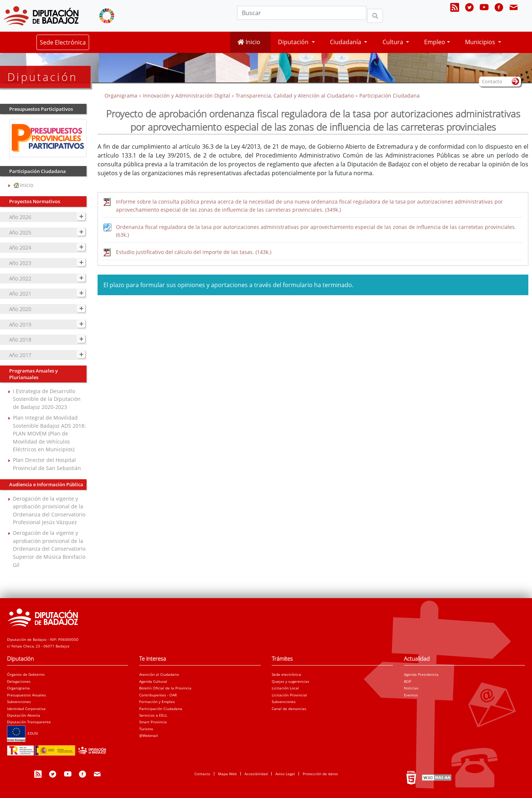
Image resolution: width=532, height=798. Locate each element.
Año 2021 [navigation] (20, 294)
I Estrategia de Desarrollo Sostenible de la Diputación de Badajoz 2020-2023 (47, 399)
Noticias (411, 688)
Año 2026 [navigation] (20, 217)
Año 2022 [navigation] (20, 278)
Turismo (146, 729)
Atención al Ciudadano (159, 674)
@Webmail (149, 735)
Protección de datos (320, 774)
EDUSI (22, 733)
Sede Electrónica (63, 42)
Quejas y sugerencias (290, 681)
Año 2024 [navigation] (20, 248)
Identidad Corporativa (26, 709)
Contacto (202, 774)
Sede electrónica (286, 674)
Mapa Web (227, 774)
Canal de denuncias (289, 709)
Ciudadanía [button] (346, 42)
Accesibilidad (256, 774)
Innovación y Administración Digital (186, 96)
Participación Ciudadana (390, 96)
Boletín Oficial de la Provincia (165, 688)
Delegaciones (19, 681)
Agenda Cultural (153, 681)
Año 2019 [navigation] (20, 324)
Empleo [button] (435, 42)
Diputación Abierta (24, 715)
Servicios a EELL (153, 715)
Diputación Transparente (29, 722)
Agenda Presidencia (421, 674)
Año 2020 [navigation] (20, 309)
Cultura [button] (394, 42)
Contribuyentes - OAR (158, 695)
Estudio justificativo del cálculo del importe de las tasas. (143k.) (194, 252)
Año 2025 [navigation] (20, 232)
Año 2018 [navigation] (20, 340)
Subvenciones (19, 702)
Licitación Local (285, 688)
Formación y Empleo (157, 702)
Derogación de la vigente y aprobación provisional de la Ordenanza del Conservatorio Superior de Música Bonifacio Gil (49, 549)
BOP (408, 681)
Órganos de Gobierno (26, 674)
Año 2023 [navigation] (20, 263)
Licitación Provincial (289, 695)
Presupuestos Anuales (27, 695)
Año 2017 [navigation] (20, 355)
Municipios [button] (481, 42)
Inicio (249, 42)
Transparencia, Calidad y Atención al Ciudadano (295, 96)
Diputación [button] (294, 42)
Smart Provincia (153, 722)
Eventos (411, 695)
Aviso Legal (285, 774)
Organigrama (122, 96)
